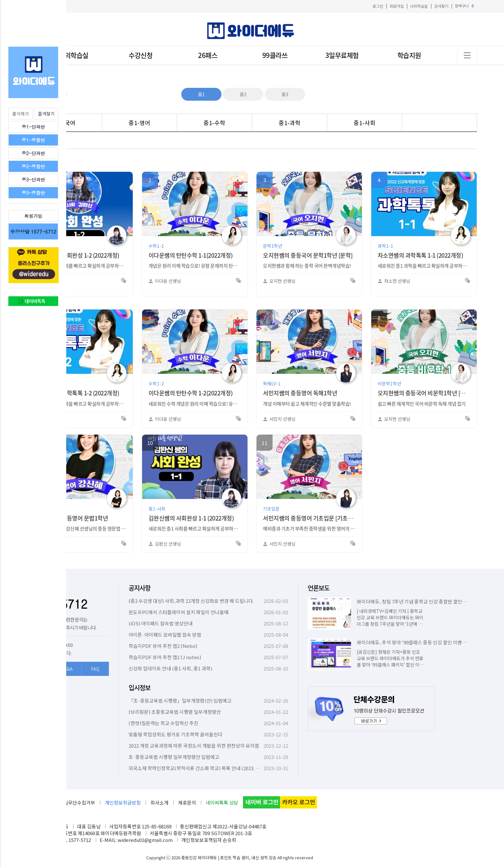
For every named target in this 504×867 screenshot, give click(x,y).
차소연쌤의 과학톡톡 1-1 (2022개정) (420, 255)
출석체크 (21, 114)
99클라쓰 (275, 55)
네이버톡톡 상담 (222, 802)
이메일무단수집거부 (75, 802)
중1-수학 (214, 123)
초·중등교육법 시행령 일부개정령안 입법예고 (174, 757)
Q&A (68, 669)
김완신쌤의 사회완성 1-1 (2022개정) (191, 518)
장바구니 (464, 6)
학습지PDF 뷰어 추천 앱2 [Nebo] (163, 646)
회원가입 (397, 6)
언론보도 (319, 588)
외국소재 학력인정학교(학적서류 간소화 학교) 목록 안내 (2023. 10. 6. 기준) (203, 768)
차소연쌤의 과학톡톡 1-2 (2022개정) (76, 393)
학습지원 (409, 55)
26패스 (208, 55)
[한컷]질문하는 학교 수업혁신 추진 (163, 723)
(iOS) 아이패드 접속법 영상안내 (161, 623)
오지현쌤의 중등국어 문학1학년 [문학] (308, 255)
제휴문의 (187, 802)
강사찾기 (441, 6)
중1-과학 (290, 123)
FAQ (95, 669)
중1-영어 (139, 123)
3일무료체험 (342, 55)
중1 (201, 94)
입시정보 (139, 688)
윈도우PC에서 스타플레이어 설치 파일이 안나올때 (179, 612)
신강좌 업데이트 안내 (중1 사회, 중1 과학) (170, 668)
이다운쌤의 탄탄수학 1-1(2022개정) (191, 255)
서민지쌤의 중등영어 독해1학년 (300, 393)
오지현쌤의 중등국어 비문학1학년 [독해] (425, 393)
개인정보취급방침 (123, 802)
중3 (285, 94)
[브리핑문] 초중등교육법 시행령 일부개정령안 (175, 712)
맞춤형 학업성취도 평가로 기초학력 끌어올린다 (175, 734)
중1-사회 (364, 123)
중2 (243, 94)
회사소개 (159, 802)
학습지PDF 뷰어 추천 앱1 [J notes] (165, 657)
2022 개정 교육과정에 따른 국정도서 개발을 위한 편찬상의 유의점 (194, 746)
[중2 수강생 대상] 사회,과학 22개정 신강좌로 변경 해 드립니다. (191, 601)
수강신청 (140, 55)
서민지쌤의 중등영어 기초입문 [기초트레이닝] (317, 518)
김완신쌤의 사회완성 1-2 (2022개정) (76, 255)
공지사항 (139, 588)
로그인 (378, 6)
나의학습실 (419, 6)
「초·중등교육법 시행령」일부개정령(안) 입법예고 (180, 701)
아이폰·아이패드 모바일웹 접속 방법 (165, 635)
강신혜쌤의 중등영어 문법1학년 (71, 518)
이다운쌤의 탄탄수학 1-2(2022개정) (191, 393)
